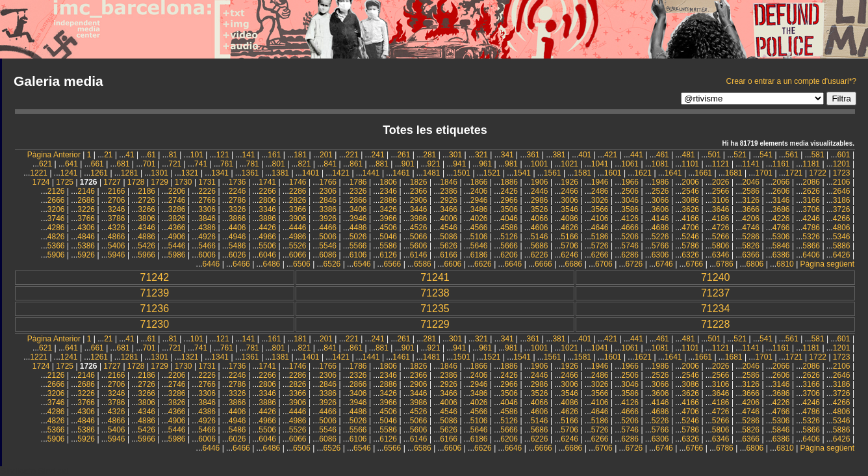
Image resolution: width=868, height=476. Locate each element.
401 (585, 155)
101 (197, 155)
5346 (842, 237)
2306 (328, 191)
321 (481, 155)
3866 (237, 218)
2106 (842, 182)
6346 (721, 255)
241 (378, 155)
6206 (509, 255)
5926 (86, 255)
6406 (811, 255)
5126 (509, 237)
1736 (237, 182)
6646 (514, 264)
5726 (600, 246)
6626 (483, 264)
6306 (660, 255)
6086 (328, 255)
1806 (388, 182)
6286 (630, 255)
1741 (267, 182)
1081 (660, 164)
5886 (842, 246)
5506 (267, 246)
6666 (543, 264)
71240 (716, 277)
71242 (155, 277)
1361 (250, 173)
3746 (56, 218)
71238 (435, 293)
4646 (600, 228)
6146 (419, 255)
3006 (569, 200)
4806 (842, 228)
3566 (600, 209)
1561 (553, 173)
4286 (56, 228)
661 (97, 164)
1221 (39, 173)
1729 (160, 182)
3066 (660, 200)
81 (173, 155)
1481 (432, 173)
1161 (781, 164)
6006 (207, 255)
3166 (811, 200)
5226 (660, 237)
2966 (509, 200)
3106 (721, 200)
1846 (449, 182)
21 (108, 155)
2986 (540, 200)
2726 (147, 200)
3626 (690, 209)
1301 (160, 173)
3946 (358, 218)
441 (637, 155)
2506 (630, 191)
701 (149, 164)
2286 (298, 191)
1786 (358, 182)
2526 (660, 191)
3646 (721, 209)
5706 (569, 246)
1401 (311, 173)
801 (279, 164)
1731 (207, 182)
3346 (267, 209)
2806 (267, 200)
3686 (781, 209)
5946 (117, 255)
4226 (781, 218)
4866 (117, 237)
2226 (207, 191)
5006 (328, 237)
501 (714, 155)
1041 (600, 164)
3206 (56, 209)
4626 (569, 228)
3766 (86, 218)
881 (382, 164)
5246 (690, 237)
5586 (388, 246)
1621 (643, 173)
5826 (751, 246)
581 (818, 155)
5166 (569, 237)
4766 (781, 228)
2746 (177, 200)
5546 (328, 246)
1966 (630, 182)
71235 (435, 309)
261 (403, 155)
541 (766, 155)
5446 (177, 246)
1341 (220, 173)
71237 (716, 293)
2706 (117, 200)
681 (123, 164)
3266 (147, 209)
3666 (751, 209)
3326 (237, 209)
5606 (419, 246)
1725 (65, 182)
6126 (388, 255)
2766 (207, 200)
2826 (298, 200)
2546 (690, 191)
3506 (509, 209)
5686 (540, 246)
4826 (56, 237)
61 (152, 155)
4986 (298, 237)
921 (434, 164)
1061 (630, 164)
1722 (818, 173)
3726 (842, 209)
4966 (267, 237)
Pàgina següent (827, 264)
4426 (267, 228)
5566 (358, 246)
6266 (600, 255)
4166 (690, 218)
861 (356, 164)
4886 (147, 237)
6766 (695, 264)
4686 (660, 228)
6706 (604, 264)
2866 (358, 200)
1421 (341, 173)
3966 (388, 218)
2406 (479, 191)
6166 (449, 255)
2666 (56, 200)
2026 (721, 182)
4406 (237, 228)
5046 (388, 237)
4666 (630, 228)
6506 (302, 264)
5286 (751, 237)
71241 (435, 277)
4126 (630, 218)
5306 (781, 237)
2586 (751, 191)
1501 (462, 173)
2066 (781, 182)
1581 (582, 173)
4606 (540, 228)
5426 (147, 246)
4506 (388, 228)
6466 (241, 264)
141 (248, 155)
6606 (453, 264)
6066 (298, 255)
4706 (690, 228)
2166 (117, 191)
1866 (479, 182)
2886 (388, 200)
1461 (401, 173)
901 (408, 164)
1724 (41, 182)
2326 (358, 191)
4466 (328, 228)
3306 (207, 209)
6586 (423, 264)
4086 (569, 218)
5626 (449, 246)
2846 (328, 200)
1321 (190, 173)
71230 (155, 324)
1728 (136, 182)
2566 (721, 191)
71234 (716, 309)
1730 (184, 182)
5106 (479, 237)
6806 (755, 264)
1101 (690, 164)
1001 (540, 164)
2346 (388, 191)
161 (274, 155)
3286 (177, 209)
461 (663, 155)
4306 (86, 228)
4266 (842, 218)
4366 (177, 228)
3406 (358, 209)
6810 (785, 264)
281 (429, 155)
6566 (393, 264)
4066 (540, 218)
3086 (690, 200)
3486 (479, 209)
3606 (660, 209)
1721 (794, 173)
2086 (811, 182)
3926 (328, 218)
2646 (842, 191)
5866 (811, 246)
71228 (716, 324)
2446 (540, 191)
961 (485, 164)
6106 (358, 255)
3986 (419, 218)
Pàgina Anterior (54, 155)
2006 (690, 182)
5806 (721, 246)
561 (792, 155)
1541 (522, 173)
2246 (237, 191)
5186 (600, 237)
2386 (449, 191)
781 (253, 164)
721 (175, 164)
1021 (569, 164)
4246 (811, 218)
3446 (419, 209)
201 (326, 155)
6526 (332, 264)
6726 (634, 264)
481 (689, 155)
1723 (842, 173)
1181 (811, 164)
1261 (99, 173)
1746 (298, 182)
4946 (237, 237)
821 (304, 164)
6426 (842, 255)
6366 (751, 255)
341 (507, 155)
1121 (721, 164)
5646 (479, 246)
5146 (540, 237)
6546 (362, 264)
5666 (509, 246)
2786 (237, 200)
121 (223, 155)
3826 (177, 218)
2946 (479, 200)
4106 (600, 218)
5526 (298, 246)
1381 (280, 173)
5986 (177, 255)
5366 (56, 246)
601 (844, 155)
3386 (328, 209)
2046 (751, 182)
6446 (211, 264)
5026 (358, 237)
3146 (781, 200)
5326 (811, 237)
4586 (509, 228)
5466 (207, 246)
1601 (613, 173)
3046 (630, 200)
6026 (237, 255)
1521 (492, 173)
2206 (177, 191)
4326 (117, 228)
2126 (56, 191)
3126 (751, 200)
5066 (419, 237)
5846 (781, 246)
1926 (569, 182)
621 (45, 164)
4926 (207, 237)
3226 (86, 209)
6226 (540, 255)
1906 (540, 182)
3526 (540, 209)
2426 (509, 191)
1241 (69, 173)
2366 (419, 191)
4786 (811, 228)
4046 (509, 218)
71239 (155, 293)
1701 (764, 173)
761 (227, 164)
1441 (371, 173)
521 (740, 155)
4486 (358, 228)
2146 (86, 191)
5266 (721, 237)
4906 (177, 237)
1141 (751, 164)
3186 (842, 200)
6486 (272, 264)
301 (455, 155)
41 (130, 155)
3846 (207, 218)
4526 (419, 228)
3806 (147, 218)
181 (300, 155)
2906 (419, 200)
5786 (690, 246)
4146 (660, 218)
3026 (600, 200)
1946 (600, 182)
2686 (86, 200)
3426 (388, 209)
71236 (155, 309)
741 (201, 164)
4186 (721, 218)
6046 (267, 255)
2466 (569, 191)
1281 (130, 173)
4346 (147, 228)
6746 (664, 264)
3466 (449, 209)
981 (511, 164)
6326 (690, 255)
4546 (449, 228)
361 (533, 155)
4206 (751, 218)
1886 (509, 182)
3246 (117, 209)
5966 (147, 255)
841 (330, 164)
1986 (660, 182)
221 (352, 155)
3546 (569, 209)
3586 (630, 209)
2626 (811, 191)
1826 (419, 182)
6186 (479, 255)
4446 (298, 228)
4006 (449, 218)
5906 (56, 255)
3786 (117, 218)
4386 (207, 228)
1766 (328, 182)
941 (459, 164)
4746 (751, 228)
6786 (725, 264)
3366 (298, 209)
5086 (449, 237)
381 (559, 155)
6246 (569, 255)
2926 (449, 200)
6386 (781, 255)
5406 (117, 246)
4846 (86, 237)
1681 (734, 173)
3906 (298, 218)
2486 (600, 191)
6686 (574, 264)
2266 (267, 191)
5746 (630, 246)
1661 (703, 173)
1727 (112, 182)
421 (611, 155)
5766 (660, 246)
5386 (86, 246)
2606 (781, 191)
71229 (435, 324)
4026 (479, 218)
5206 (630, 237)
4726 (721, 228)
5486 (237, 246)
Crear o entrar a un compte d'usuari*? (791, 81)
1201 (842, 164)
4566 (479, 228)
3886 (267, 218)
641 (71, 164)
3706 (811, 209)
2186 (147, 191)
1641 (673, 173)
